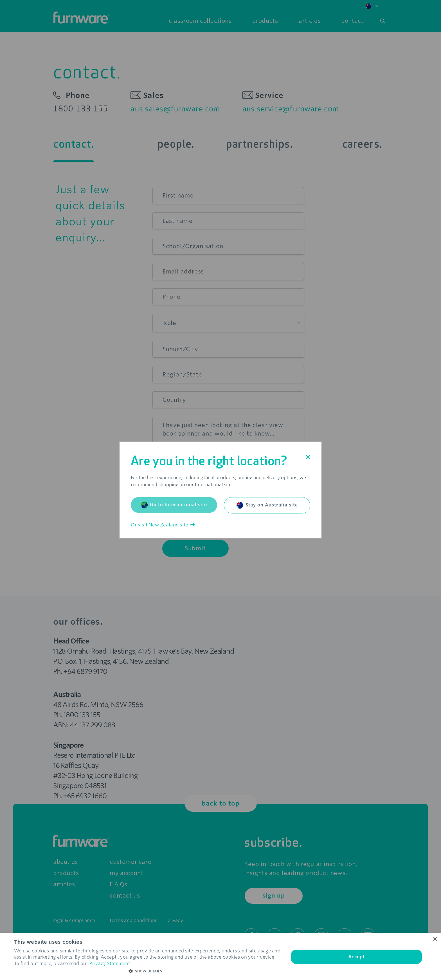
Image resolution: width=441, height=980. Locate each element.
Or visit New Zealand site (163, 525)
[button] (147, 971)
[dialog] (220, 957)
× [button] (435, 939)
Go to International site (174, 505)
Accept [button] (356, 957)
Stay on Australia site (267, 505)
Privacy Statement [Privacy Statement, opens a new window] (110, 964)
